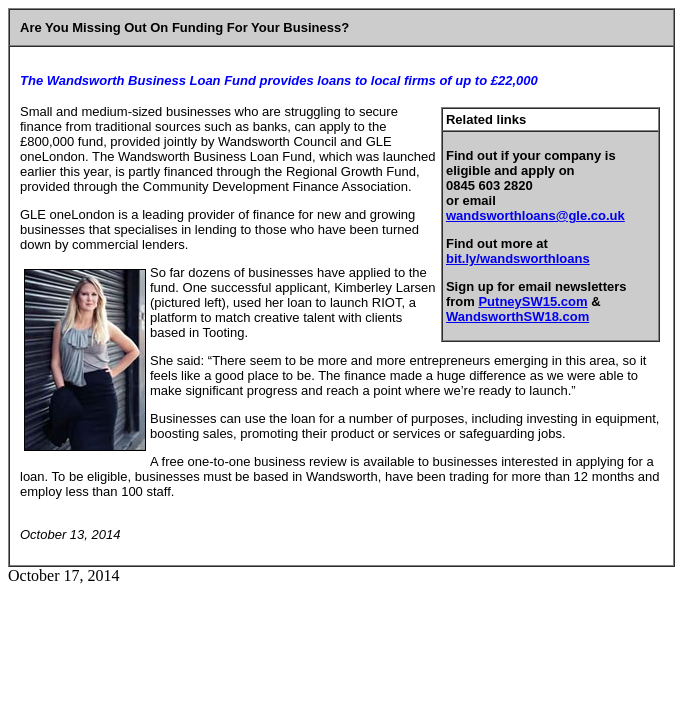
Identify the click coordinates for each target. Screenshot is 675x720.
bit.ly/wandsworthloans (518, 258)
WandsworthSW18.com (517, 316)
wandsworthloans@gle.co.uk (535, 215)
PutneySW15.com (532, 301)
